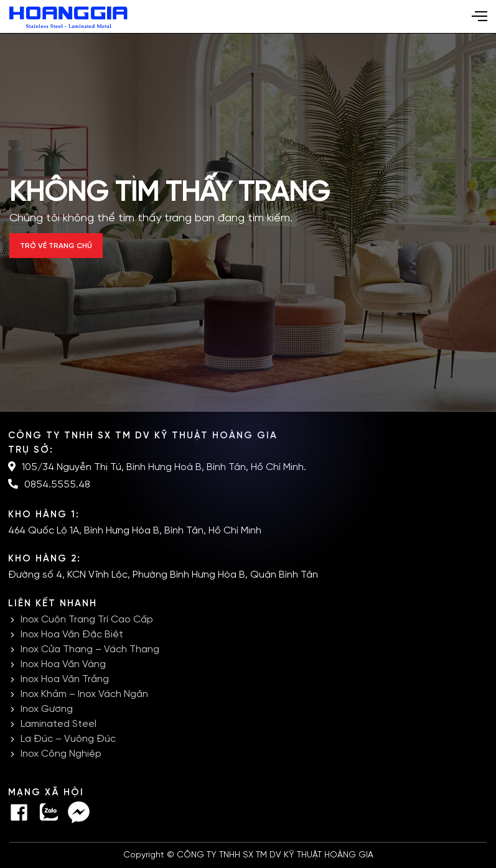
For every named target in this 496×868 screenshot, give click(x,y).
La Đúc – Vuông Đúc (68, 739)
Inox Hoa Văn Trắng (65, 679)
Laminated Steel (58, 724)
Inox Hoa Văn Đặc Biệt (72, 635)
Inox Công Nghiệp (61, 754)
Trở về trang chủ (56, 246)
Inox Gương (47, 709)
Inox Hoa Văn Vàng (63, 664)
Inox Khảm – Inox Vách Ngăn (84, 694)
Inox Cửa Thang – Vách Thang (90, 649)
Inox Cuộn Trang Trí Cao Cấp (87, 620)
